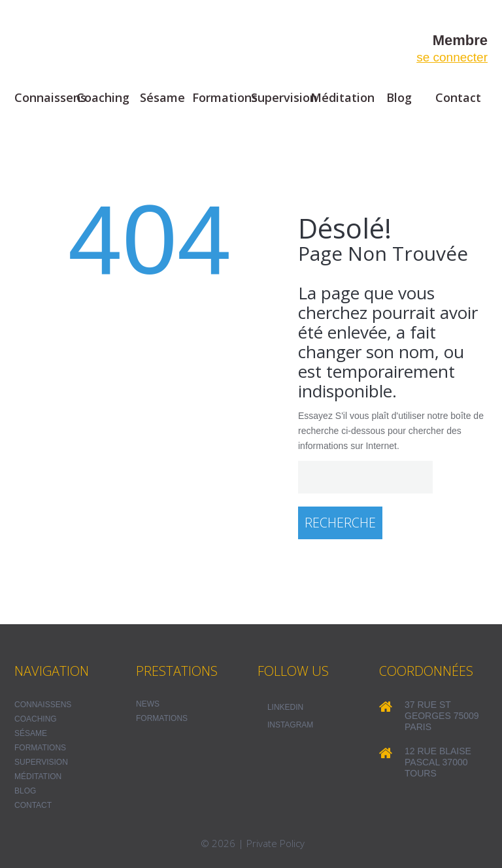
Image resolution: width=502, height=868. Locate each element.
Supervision (281, 97)
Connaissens (44, 97)
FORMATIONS (162, 718)
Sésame (162, 97)
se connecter (452, 57)
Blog (399, 97)
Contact (458, 97)
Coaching (103, 97)
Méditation (340, 97)
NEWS (148, 704)
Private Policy (276, 843)
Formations (222, 97)
